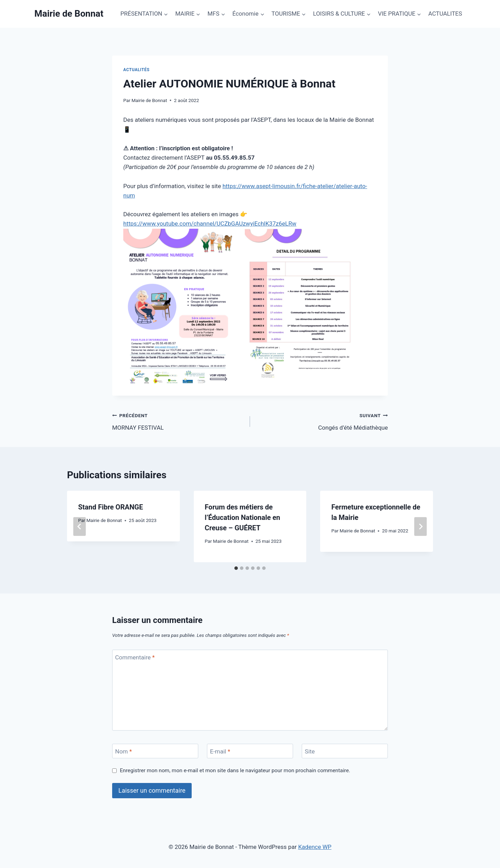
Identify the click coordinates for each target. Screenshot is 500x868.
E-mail (220, 751)
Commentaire (135, 657)
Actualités (136, 70)
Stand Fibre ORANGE (111, 507)
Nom (124, 751)
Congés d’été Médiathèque (322, 421)
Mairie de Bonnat (149, 100)
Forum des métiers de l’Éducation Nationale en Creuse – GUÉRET (243, 517)
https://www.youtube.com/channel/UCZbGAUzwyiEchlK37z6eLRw (210, 224)
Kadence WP (315, 847)
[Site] (345, 751)
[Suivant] (420, 526)
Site (310, 751)
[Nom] (155, 751)
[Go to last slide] (80, 526)
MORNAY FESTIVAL (178, 421)
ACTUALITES (445, 14)
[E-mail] (250, 751)
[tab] (236, 568)
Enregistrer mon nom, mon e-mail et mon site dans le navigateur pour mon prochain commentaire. (235, 770)
